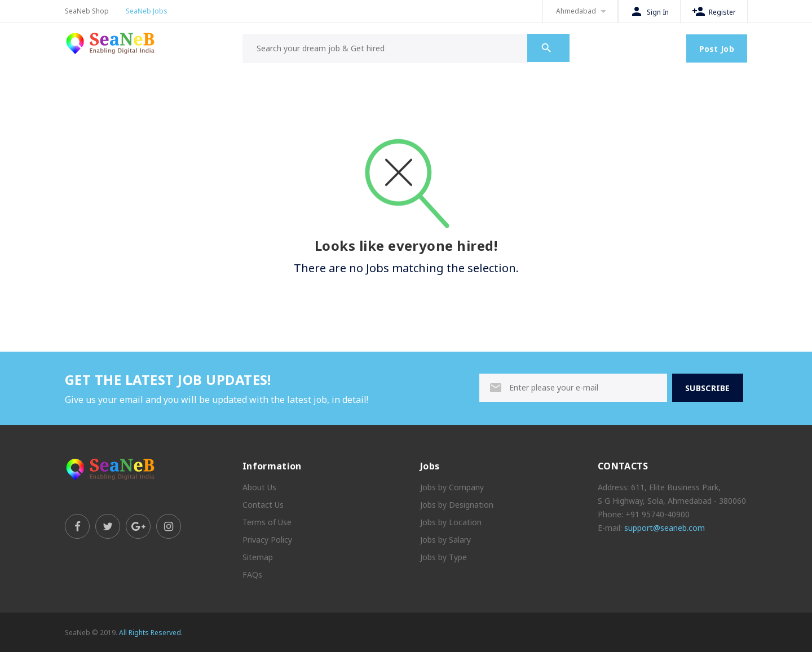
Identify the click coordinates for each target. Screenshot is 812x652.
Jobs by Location (451, 522)
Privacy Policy (267, 540)
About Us (259, 487)
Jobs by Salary (445, 540)
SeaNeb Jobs (147, 11)
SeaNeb (78, 633)
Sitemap (258, 557)
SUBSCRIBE (708, 388)
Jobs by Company (452, 487)
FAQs (252, 575)
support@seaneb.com (665, 528)
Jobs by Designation (457, 505)
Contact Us (263, 505)
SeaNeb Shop (87, 11)
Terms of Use (267, 522)
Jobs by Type (443, 557)
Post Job (717, 49)
